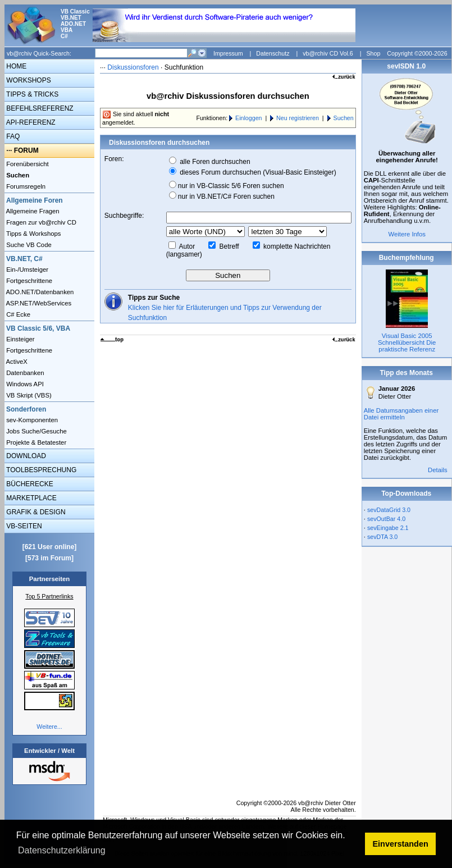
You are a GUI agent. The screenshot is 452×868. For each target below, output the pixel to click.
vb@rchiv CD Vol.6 (328, 53)
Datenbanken (24, 373)
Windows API (24, 384)
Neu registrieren (298, 118)
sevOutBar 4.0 (386, 519)
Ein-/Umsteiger (26, 269)
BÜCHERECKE (29, 484)
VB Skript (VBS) (28, 395)
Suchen (344, 118)
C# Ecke (17, 314)
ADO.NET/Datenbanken (39, 292)
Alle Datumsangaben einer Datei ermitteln (401, 414)
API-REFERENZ (30, 122)
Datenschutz (273, 53)
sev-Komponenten (31, 420)
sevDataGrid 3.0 (389, 510)
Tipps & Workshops (33, 234)
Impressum (228, 53)
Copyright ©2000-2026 (417, 53)
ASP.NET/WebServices (38, 303)
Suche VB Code (28, 245)
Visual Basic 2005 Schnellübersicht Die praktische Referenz (407, 342)
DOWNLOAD (25, 456)
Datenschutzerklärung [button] (62, 850)
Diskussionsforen (133, 67)
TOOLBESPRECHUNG (40, 470)
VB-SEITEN (23, 526)
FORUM (26, 150)
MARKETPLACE (31, 498)
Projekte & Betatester (35, 442)
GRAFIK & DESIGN (35, 512)
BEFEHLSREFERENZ (39, 108)
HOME (15, 66)
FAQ (12, 136)
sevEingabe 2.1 (388, 528)
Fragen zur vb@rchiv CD (40, 222)
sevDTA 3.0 (382, 537)
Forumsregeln (25, 186)
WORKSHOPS (28, 80)
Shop (373, 53)
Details (438, 470)
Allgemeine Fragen (32, 211)
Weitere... (49, 727)
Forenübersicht (27, 164)
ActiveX (16, 362)
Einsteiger (20, 339)
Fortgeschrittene (28, 281)
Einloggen (248, 118)
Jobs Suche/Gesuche (36, 431)
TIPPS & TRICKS (31, 94)
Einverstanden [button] (401, 844)
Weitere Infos (407, 234)
